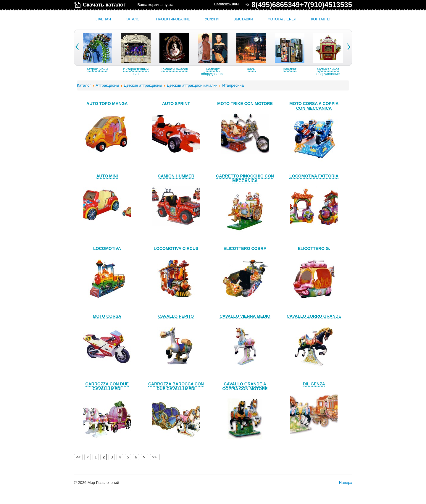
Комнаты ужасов (185, 69)
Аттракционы (108, 69)
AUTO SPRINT (176, 104)
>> (155, 457)
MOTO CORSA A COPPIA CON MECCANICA (314, 106)
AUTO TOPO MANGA (107, 104)
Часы (261, 69)
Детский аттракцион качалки (192, 85)
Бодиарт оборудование (223, 72)
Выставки (243, 19)
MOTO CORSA (107, 316)
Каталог (134, 19)
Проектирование (173, 19)
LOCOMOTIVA (107, 248)
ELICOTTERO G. (314, 248)
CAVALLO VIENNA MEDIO (245, 316)
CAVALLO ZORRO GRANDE (314, 316)
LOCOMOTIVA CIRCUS (176, 248)
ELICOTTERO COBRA (245, 248)
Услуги (212, 19)
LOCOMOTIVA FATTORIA (314, 176)
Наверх (346, 483)
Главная (103, 19)
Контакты (321, 19)
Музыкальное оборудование (339, 72)
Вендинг (300, 69)
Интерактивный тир (146, 72)
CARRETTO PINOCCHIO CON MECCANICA (245, 178)
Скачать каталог (104, 5)
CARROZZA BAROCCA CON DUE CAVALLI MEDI (176, 386)
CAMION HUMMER (176, 176)
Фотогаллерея (282, 19)
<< (78, 457)
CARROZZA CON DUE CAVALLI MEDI (107, 386)
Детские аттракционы (143, 85)
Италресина (233, 85)
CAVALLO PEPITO (176, 316)
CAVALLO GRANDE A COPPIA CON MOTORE (245, 386)
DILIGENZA (314, 384)
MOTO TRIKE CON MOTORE (245, 104)
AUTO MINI (107, 176)
